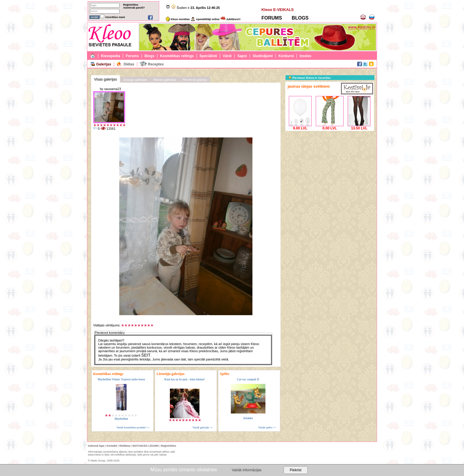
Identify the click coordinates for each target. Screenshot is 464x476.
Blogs (149, 56)
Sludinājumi (263, 56)
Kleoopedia (111, 56)
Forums (132, 56)
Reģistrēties (131, 5)
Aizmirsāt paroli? (134, 8)
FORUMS (272, 18)
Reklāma (125, 446)
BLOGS (300, 18)
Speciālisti (208, 56)
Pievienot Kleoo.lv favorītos (310, 78)
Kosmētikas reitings (177, 56)
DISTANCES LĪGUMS (146, 446)
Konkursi (286, 56)
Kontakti (112, 446)
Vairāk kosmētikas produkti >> (133, 427)
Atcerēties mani (115, 17)
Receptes (156, 64)
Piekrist (295, 470)
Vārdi (227, 56)
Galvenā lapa (96, 446)
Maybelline (121, 419)
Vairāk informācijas (246, 470)
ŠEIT (146, 355)
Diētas (129, 64)
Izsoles (305, 56)
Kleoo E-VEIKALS (277, 10)
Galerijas (104, 64)
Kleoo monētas (178, 19)
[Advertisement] (330, 169)
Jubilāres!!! (231, 19)
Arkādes (248, 418)
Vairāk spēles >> (267, 427)
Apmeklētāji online (205, 19)
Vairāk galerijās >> (203, 427)
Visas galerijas (105, 79)
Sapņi (242, 56)
